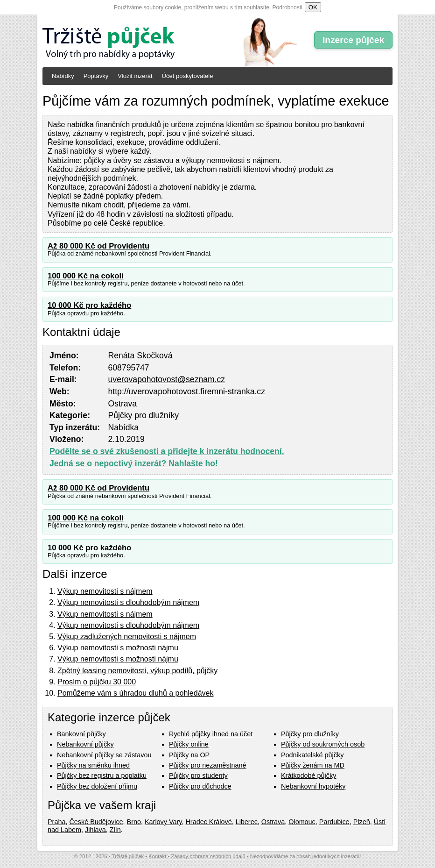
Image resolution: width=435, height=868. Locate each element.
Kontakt (157, 856)
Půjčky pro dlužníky (310, 734)
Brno (134, 822)
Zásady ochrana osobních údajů (208, 856)
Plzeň (362, 822)
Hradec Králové (208, 822)
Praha (56, 822)
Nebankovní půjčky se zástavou (104, 755)
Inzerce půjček (353, 40)
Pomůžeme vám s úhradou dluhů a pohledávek (135, 693)
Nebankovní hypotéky (313, 786)
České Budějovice (96, 822)
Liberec (247, 822)
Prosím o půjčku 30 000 (97, 682)
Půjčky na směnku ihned (93, 765)
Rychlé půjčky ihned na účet (211, 734)
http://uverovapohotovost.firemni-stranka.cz (187, 391)
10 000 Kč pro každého (89, 305)
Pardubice (334, 822)
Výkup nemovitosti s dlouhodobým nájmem (128, 602)
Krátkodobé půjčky (309, 776)
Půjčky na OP (189, 755)
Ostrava (273, 822)
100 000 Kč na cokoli (86, 276)
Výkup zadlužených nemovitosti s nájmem (127, 637)
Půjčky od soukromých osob (323, 744)
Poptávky (96, 76)
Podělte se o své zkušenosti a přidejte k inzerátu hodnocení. (167, 451)
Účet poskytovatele (188, 76)
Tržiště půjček (128, 856)
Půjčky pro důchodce (200, 786)
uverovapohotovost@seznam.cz (167, 379)
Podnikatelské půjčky (312, 755)
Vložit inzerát (135, 76)
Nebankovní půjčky (85, 744)
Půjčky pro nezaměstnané (208, 765)
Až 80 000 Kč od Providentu (98, 246)
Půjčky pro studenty (198, 776)
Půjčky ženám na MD (313, 765)
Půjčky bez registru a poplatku (102, 776)
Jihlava (95, 830)
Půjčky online (189, 744)
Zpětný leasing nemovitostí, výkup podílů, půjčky (137, 671)
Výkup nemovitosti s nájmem (105, 591)
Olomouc (302, 822)
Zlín (115, 830)
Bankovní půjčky (81, 734)
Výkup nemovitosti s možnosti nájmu (118, 648)
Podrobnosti (288, 7)
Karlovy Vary (163, 822)
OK (313, 7)
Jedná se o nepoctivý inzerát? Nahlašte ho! (134, 463)
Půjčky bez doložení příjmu (97, 786)
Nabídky (63, 76)
